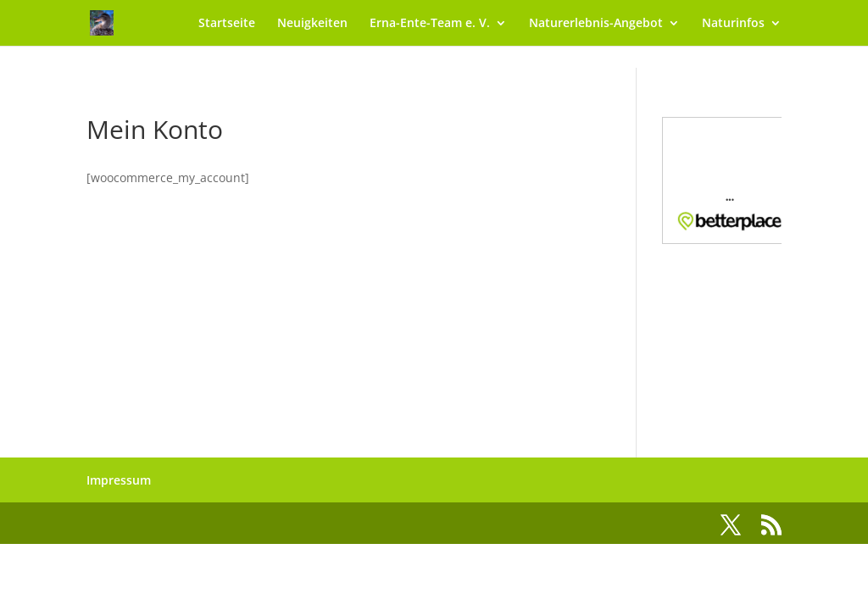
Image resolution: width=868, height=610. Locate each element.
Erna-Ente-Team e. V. (430, 24)
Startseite (227, 24)
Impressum (119, 480)
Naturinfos (733, 24)
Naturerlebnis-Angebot (596, 24)
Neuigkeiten (312, 24)
